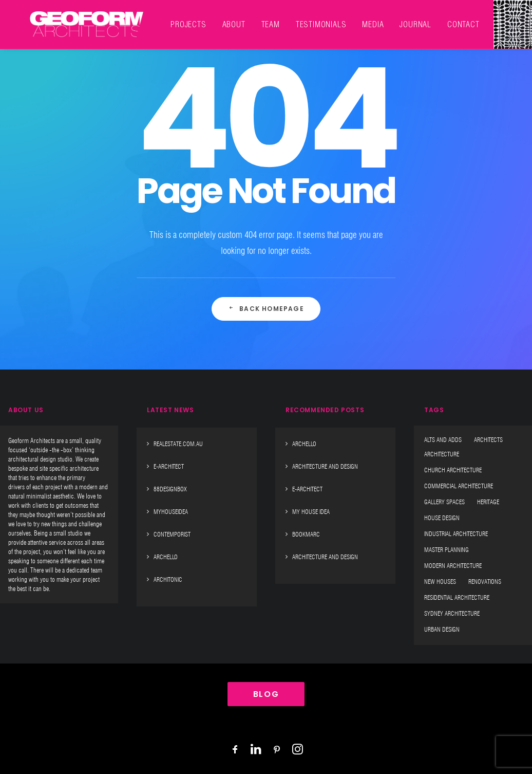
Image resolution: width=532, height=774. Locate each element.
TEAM (244, 18)
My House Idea (311, 512)
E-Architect (169, 466)
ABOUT (207, 18)
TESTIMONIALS (294, 18)
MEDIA (346, 18)
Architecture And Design (325, 466)
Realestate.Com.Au (178, 444)
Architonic (168, 579)
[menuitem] (161, 18)
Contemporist (172, 534)
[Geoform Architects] (73, 18)
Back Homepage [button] (266, 309)
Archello (166, 557)
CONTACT (437, 18)
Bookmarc (306, 534)
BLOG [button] (266, 694)
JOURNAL (389, 18)
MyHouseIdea (171, 512)
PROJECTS (161, 18)
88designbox (170, 489)
